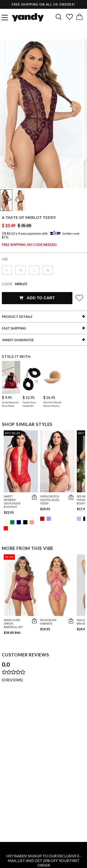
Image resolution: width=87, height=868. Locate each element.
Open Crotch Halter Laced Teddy (50, 500)
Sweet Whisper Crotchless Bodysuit (12, 502)
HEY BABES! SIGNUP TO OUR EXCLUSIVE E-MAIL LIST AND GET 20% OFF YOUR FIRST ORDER (43, 860)
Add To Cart (37, 298)
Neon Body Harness (48, 622)
